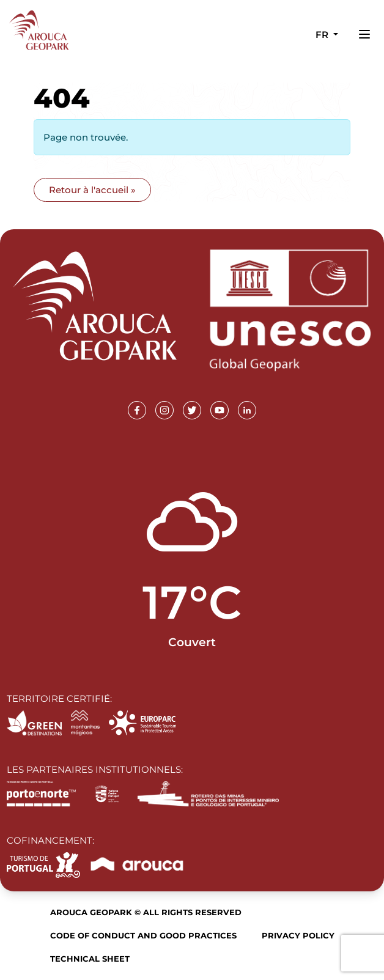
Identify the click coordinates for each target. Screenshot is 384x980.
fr (323, 35)
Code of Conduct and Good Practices (143, 935)
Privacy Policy (298, 935)
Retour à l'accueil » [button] (92, 190)
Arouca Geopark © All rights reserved (146, 912)
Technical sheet (90, 959)
